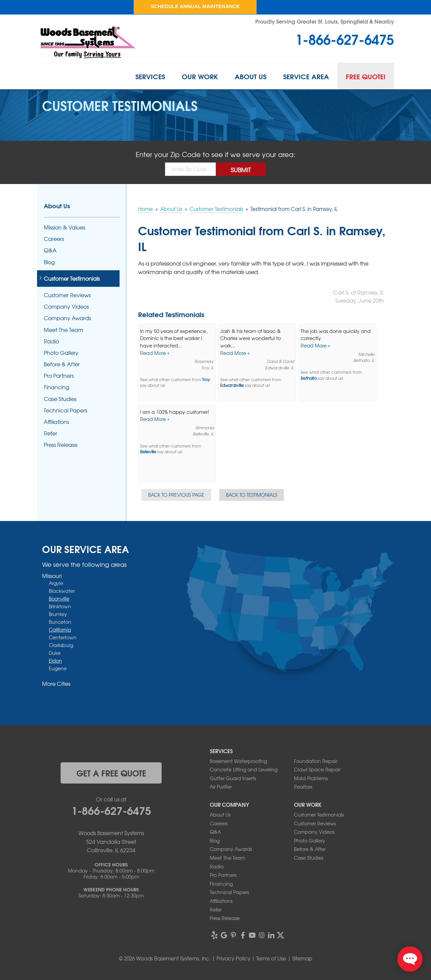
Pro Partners (59, 376)
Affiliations (56, 422)
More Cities (56, 683)
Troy (206, 380)
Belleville (148, 452)
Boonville (59, 599)
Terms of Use (271, 958)
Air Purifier (221, 787)
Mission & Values (64, 227)
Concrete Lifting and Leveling (244, 769)
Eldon (55, 661)
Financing (57, 387)
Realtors (303, 787)
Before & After (62, 364)
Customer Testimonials (72, 279)
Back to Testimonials (252, 495)
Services (150, 76)
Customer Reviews (67, 295)
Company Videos (66, 307)
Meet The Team (63, 330)
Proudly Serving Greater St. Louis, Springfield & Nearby (325, 21)
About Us (251, 76)
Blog (49, 262)
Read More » (155, 353)
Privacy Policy (233, 958)
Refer (51, 433)
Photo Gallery (61, 353)
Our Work (200, 76)
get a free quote (111, 773)
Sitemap (302, 958)
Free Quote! (366, 76)
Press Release (61, 445)
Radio (51, 341)
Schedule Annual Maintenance (195, 6)
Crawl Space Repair (317, 769)
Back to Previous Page (176, 495)
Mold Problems (311, 778)
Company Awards (67, 318)
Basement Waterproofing (238, 761)
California (60, 630)
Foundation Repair (316, 761)
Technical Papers (65, 410)
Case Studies (60, 399)
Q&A (50, 250)
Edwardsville (232, 385)
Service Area (306, 76)
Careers (54, 239)
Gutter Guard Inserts (233, 778)
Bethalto (309, 378)
